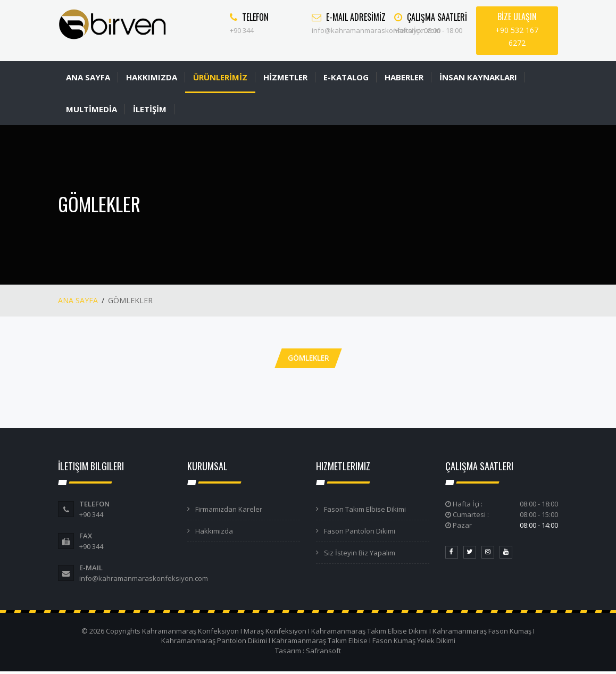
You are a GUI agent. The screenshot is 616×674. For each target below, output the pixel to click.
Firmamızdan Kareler (229, 511)
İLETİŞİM (150, 109)
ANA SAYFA (88, 77)
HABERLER (404, 77)
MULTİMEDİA (91, 109)
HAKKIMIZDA (152, 77)
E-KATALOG (346, 77)
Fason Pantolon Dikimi (360, 533)
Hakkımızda (214, 533)
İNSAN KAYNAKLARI (478, 77)
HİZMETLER (285, 77)
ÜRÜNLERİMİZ (220, 77)
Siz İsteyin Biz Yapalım (360, 555)
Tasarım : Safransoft (308, 653)
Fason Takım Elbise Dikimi (365, 511)
